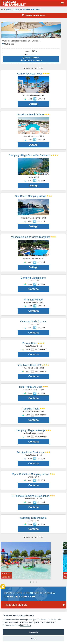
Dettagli (33, 104)
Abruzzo (16, 10)
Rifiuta (33, 638)
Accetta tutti (34, 632)
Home (9, 10)
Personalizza (25, 625)
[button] (30, 582)
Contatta (33, 289)
